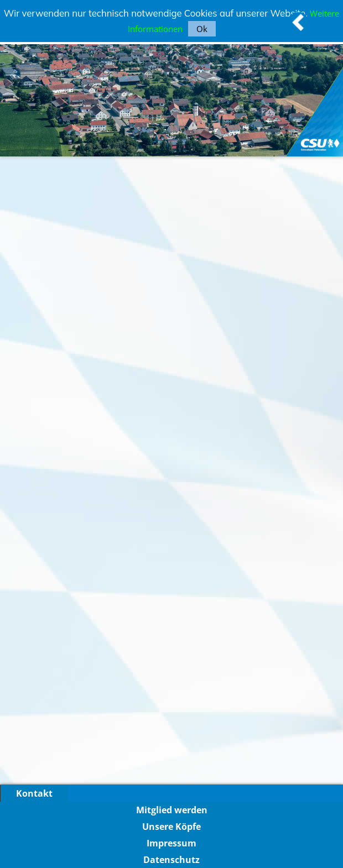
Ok (202, 29)
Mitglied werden (172, 810)
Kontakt (34, 793)
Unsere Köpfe (171, 827)
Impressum (171, 843)
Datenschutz (171, 860)
